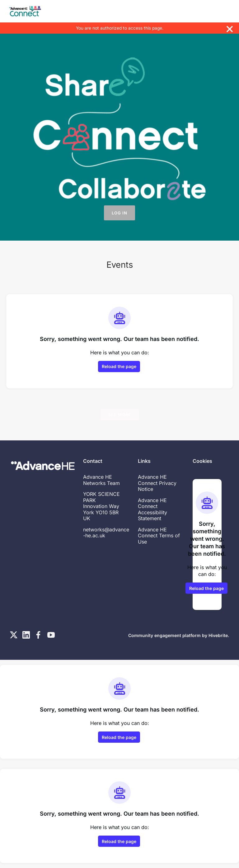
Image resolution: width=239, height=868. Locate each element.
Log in (119, 213)
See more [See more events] (120, 415)
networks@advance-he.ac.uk (106, 533)
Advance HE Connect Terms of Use (159, 536)
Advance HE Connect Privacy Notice (157, 483)
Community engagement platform (164, 635)
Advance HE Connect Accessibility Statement (152, 509)
